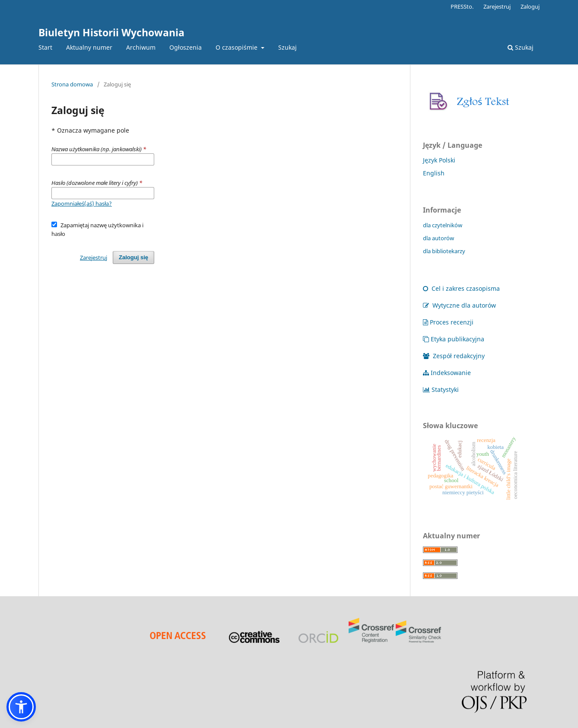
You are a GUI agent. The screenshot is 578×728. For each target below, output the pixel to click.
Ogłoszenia (186, 47)
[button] (21, 707)
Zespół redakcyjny (454, 356)
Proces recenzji (448, 322)
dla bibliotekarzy (444, 251)
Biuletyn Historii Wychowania (111, 32)
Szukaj (287, 47)
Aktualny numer (89, 47)
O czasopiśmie (237, 47)
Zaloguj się (133, 257)
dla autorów (438, 238)
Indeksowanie (447, 373)
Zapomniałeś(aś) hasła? (82, 203)
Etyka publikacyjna (454, 339)
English (434, 173)
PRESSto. (462, 6)
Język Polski (439, 160)
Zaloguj (530, 6)
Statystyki (441, 389)
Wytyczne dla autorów (459, 305)
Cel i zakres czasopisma (461, 288)
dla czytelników (443, 225)
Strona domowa (72, 84)
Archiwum (141, 47)
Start (45, 47)
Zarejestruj (497, 6)
